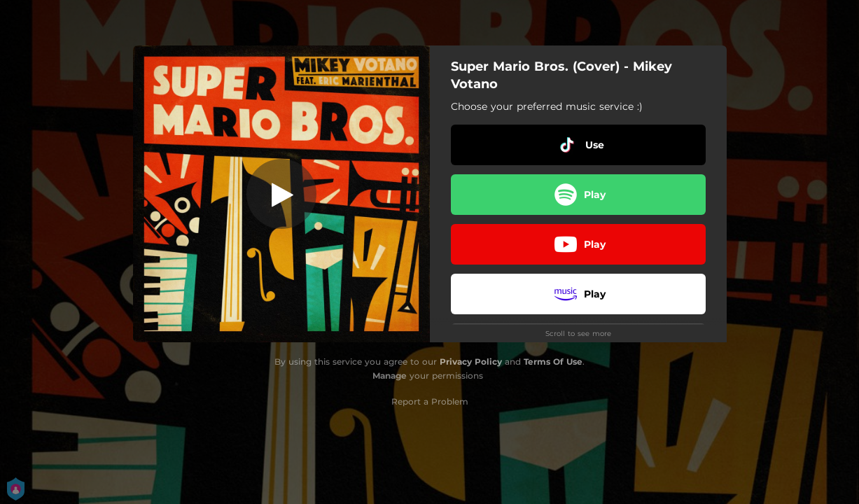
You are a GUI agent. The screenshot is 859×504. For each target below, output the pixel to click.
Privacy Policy (471, 362)
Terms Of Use (553, 362)
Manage (390, 376)
